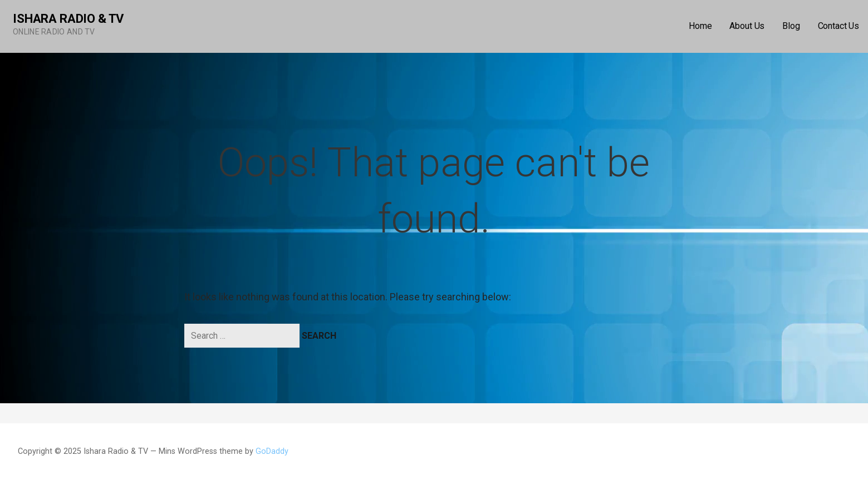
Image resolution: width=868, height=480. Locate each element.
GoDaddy (272, 451)
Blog (791, 26)
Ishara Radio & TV (68, 19)
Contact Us (838, 26)
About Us (747, 26)
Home (700, 26)
